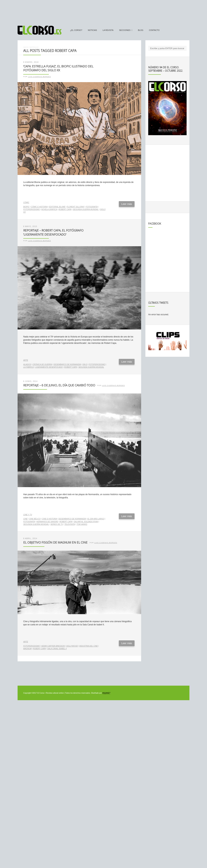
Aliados (27, 364)
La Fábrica (28, 367)
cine (25, 519)
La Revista (108, 30)
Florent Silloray (76, 207)
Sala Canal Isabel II (57, 649)
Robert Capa (65, 209)
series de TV (57, 524)
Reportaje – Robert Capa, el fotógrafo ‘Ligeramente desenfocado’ (53, 232)
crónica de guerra (42, 364)
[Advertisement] (104, 11)
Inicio (26, 47)
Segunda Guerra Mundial (86, 209)
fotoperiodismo (32, 209)
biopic (26, 207)
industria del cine (89, 646)
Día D (85, 364)
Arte (26, 360)
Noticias (92, 30)
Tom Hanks (82, 524)
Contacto (154, 30)
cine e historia (50, 519)
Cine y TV (28, 515)
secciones (125, 30)
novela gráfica (49, 209)
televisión (70, 524)
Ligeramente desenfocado (49, 367)
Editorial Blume (57, 207)
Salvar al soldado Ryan (86, 522)
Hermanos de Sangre (47, 522)
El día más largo (96, 519)
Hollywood (72, 646)
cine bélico (35, 519)
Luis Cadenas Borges (40, 77)
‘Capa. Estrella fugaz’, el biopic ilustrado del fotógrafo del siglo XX (58, 68)
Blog (141, 30)
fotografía (92, 207)
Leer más (127, 204)
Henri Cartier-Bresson (53, 646)
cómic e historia (39, 207)
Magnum (27, 649)
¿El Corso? (76, 30)
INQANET (106, 693)
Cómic (26, 202)
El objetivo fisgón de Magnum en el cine (55, 542)
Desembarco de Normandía (67, 364)
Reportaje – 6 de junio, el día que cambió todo (59, 385)
